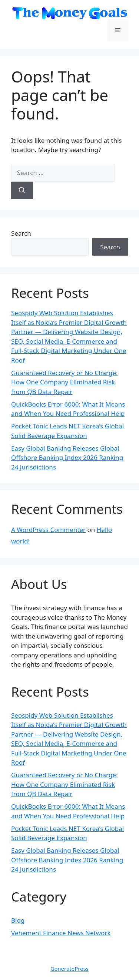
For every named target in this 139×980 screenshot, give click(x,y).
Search (21, 233)
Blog (18, 920)
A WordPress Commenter (48, 530)
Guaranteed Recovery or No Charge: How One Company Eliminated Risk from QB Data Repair (64, 382)
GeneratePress (69, 969)
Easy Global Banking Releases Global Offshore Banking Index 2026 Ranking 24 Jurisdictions (67, 458)
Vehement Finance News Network (61, 933)
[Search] (22, 191)
